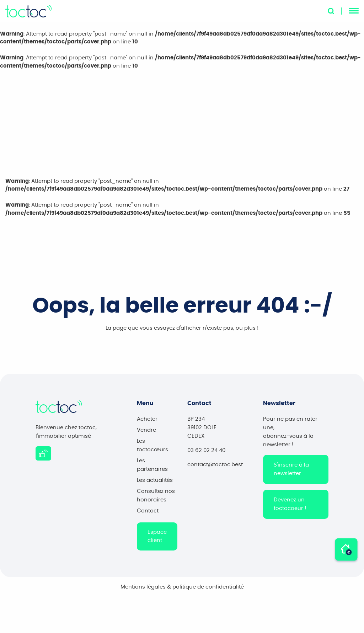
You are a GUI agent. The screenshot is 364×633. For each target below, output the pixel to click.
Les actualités (155, 482)
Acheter (147, 421)
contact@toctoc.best (215, 467)
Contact (148, 513)
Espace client (157, 538)
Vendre (146, 432)
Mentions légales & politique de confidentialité (182, 589)
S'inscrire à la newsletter (291, 471)
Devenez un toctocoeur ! (290, 506)
